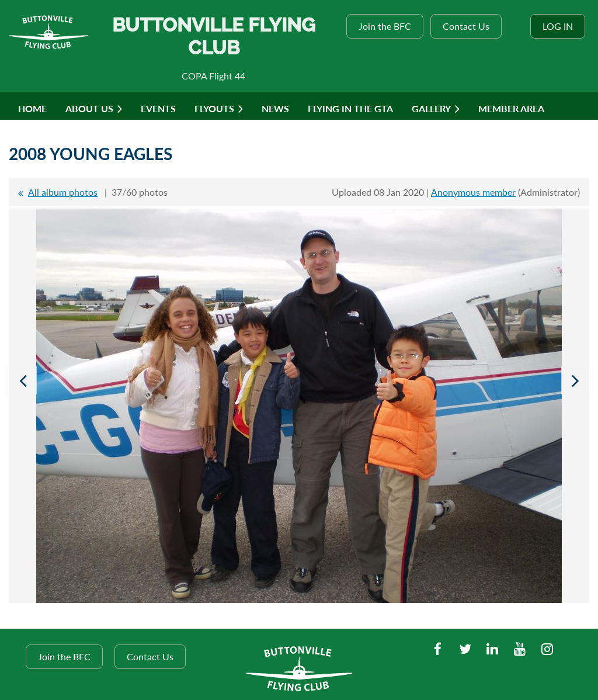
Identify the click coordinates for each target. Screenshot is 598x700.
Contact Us (466, 26)
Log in (558, 26)
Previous (23, 380)
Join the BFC (385, 26)
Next (575, 380)
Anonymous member (473, 192)
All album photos (63, 192)
